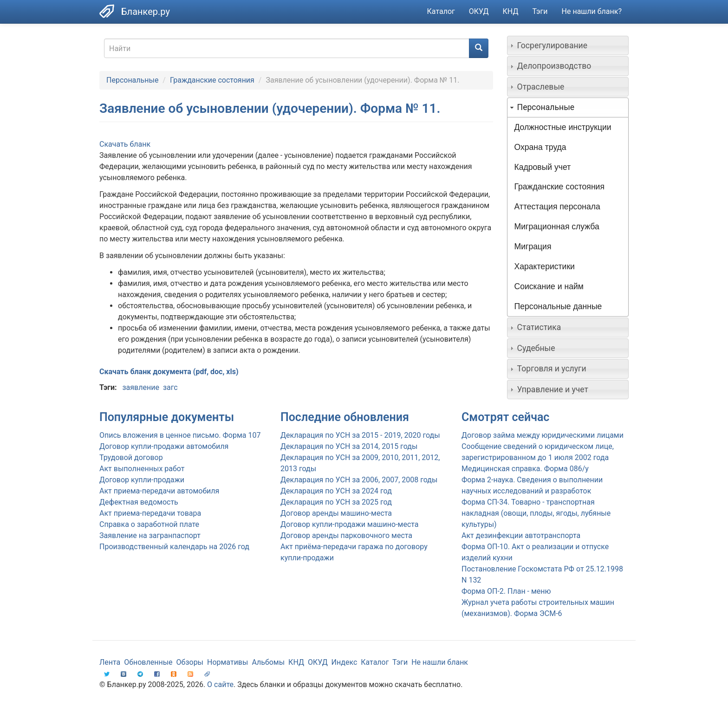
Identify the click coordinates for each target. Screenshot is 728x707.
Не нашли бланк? (592, 11)
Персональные (132, 80)
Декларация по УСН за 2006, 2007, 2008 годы (359, 480)
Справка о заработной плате (149, 524)
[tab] (568, 45)
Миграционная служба (557, 227)
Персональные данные (558, 306)
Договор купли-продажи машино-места (350, 524)
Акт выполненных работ (142, 469)
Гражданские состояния (212, 80)
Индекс (344, 662)
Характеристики (545, 266)
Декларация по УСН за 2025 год (336, 502)
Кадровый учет (543, 167)
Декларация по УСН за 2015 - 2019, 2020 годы (360, 435)
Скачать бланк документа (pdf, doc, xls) (169, 372)
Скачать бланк (125, 144)
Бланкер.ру (146, 12)
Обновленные (148, 662)
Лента (110, 662)
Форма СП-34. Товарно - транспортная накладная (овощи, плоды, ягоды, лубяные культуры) (536, 513)
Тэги (540, 11)
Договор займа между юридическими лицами (543, 435)
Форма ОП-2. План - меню (506, 591)
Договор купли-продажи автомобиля (164, 446)
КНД (511, 11)
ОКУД (479, 11)
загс (170, 387)
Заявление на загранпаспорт (150, 535)
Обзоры (190, 662)
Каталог (441, 11)
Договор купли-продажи (142, 480)
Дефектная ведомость (139, 502)
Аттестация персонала (557, 207)
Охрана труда (540, 147)
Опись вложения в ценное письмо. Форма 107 (180, 435)
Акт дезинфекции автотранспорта (521, 535)
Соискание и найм (549, 286)
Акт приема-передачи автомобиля (159, 491)
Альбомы (268, 662)
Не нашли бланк (440, 662)
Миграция (533, 246)
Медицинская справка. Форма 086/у (525, 469)
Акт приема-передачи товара (150, 513)
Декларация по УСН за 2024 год (336, 491)
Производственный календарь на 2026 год (174, 547)
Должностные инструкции (563, 127)
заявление (140, 387)
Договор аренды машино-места (336, 513)
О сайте (220, 684)
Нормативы (227, 662)
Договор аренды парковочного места (346, 535)
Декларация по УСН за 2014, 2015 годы (349, 446)
